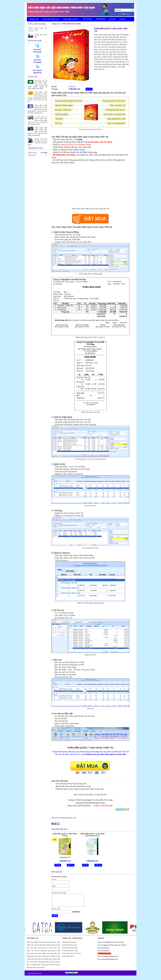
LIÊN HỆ (32, 24)
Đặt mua (89, 89)
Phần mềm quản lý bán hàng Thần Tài (70, 93)
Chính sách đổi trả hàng (70, 951)
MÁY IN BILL (87, 19)
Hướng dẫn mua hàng (69, 942)
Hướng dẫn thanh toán (70, 945)
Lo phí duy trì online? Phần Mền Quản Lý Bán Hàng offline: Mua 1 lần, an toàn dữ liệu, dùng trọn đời (37, 120)
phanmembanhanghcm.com (55, 973)
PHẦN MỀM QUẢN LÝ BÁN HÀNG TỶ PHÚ (65, 835)
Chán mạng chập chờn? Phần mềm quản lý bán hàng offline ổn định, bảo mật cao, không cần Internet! (37, 131)
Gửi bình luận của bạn (59, 893)
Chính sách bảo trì (68, 956)
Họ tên (54, 879)
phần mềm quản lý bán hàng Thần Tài (90, 137)
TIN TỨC (122, 19)
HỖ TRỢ (112, 19)
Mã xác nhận (56, 909)
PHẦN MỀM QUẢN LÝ (71, 19)
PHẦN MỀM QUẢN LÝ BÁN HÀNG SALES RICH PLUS (92, 835)
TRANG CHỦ (34, 19)
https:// (44, 973)
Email (54, 886)
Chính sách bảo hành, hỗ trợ (71, 953)
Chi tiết (58, 865)
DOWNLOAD (101, 19)
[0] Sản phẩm (127, 6)
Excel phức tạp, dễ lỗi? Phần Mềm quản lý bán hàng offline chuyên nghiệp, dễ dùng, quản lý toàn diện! (37, 85)
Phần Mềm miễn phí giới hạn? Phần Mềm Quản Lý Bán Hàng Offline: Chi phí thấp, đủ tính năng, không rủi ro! (37, 109)
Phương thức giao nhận (70, 948)
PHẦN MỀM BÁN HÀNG (51, 19)
